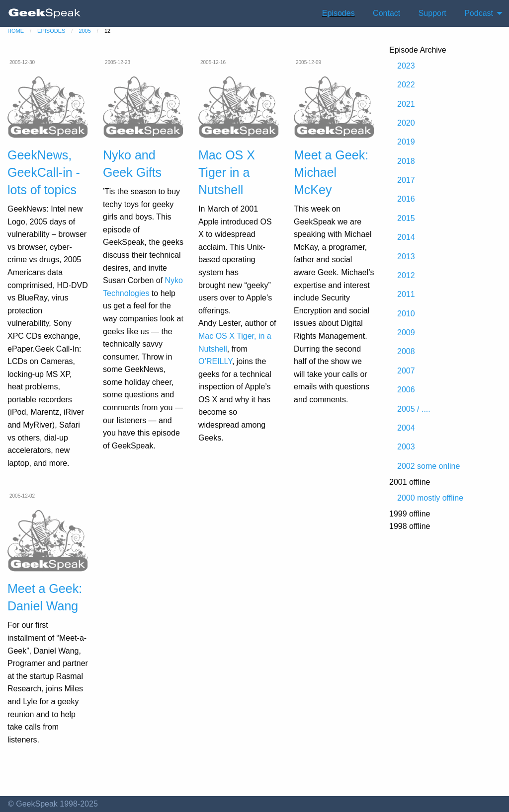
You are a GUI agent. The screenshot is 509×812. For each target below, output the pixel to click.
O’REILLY (215, 361)
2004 (406, 428)
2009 (406, 332)
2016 (406, 199)
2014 (406, 237)
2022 (406, 85)
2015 (406, 218)
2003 (406, 447)
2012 (406, 275)
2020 (406, 123)
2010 (406, 314)
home (16, 31)
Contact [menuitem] (386, 13)
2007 (406, 371)
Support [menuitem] (432, 13)
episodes (51, 31)
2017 (406, 180)
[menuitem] (45, 13)
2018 (406, 161)
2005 (85, 31)
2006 (406, 390)
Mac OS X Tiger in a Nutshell (227, 172)
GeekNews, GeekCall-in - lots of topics (44, 172)
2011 (406, 294)
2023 (406, 66)
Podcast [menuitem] (479, 13)
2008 (406, 351)
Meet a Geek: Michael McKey (331, 172)
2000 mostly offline (430, 498)
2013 (406, 257)
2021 (406, 104)
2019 (406, 142)
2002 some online (428, 466)
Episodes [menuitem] (339, 13)
